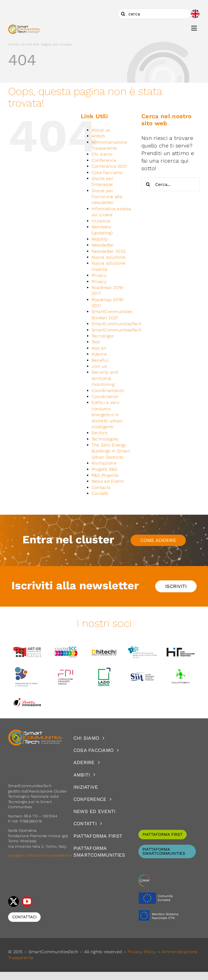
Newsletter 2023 (109, 251)
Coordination (105, 397)
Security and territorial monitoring (105, 378)
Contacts (101, 487)
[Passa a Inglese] (195, 14)
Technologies (105, 439)
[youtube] (27, 902)
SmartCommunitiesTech (117, 324)
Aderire (99, 354)
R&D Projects (105, 475)
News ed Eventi (108, 481)
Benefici (100, 360)
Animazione (104, 463)
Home (13, 44)
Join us (99, 366)
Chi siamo (102, 154)
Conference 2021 (109, 166)
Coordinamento (108, 391)
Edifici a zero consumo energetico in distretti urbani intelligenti (107, 415)
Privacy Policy (142, 952)
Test (96, 342)
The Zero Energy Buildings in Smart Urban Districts (111, 451)
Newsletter (103, 245)
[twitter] (14, 902)
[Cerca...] (171, 184)
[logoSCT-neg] (35, 732)
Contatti (100, 493)
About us (101, 130)
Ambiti (98, 136)
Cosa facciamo (107, 172)
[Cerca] (123, 14)
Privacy (99, 275)
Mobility (100, 239)
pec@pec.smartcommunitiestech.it (41, 855)
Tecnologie (103, 336)
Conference (104, 160)
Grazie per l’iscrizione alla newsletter (107, 197)
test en (99, 348)
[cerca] (154, 14)
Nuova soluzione (109, 257)
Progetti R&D (105, 469)
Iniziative (101, 221)
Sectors (100, 433)
